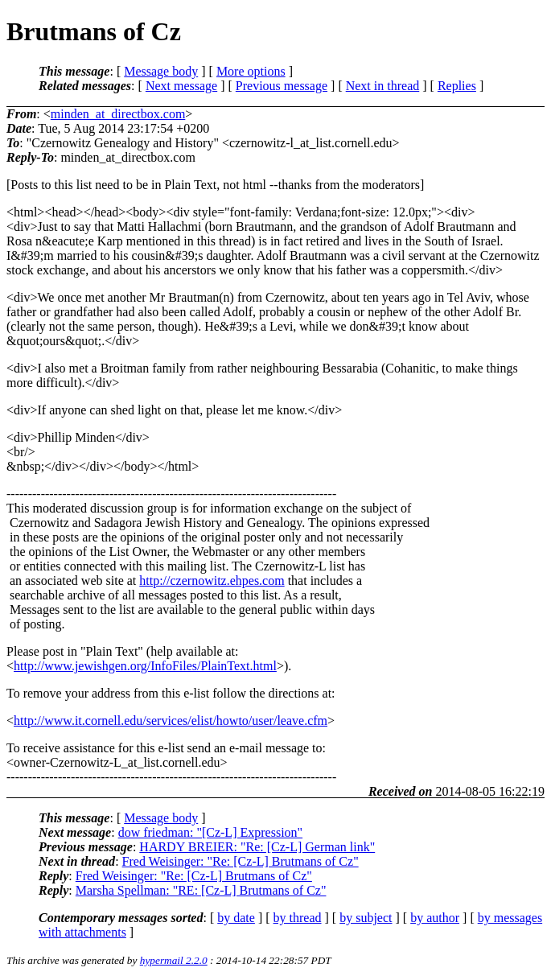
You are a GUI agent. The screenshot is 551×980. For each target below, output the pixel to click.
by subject (366, 918)
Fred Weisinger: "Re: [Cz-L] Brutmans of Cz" (241, 861)
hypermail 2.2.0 (174, 960)
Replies (457, 86)
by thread (298, 918)
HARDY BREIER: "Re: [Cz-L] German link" (257, 847)
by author (435, 918)
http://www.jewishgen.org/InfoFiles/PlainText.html (145, 666)
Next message (181, 86)
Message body (161, 71)
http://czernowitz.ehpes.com (212, 581)
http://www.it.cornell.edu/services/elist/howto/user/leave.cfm (171, 721)
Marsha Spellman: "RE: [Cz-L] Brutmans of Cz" (201, 890)
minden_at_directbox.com (118, 114)
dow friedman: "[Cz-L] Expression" (210, 832)
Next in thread (383, 86)
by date (236, 918)
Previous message (282, 86)
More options (251, 71)
